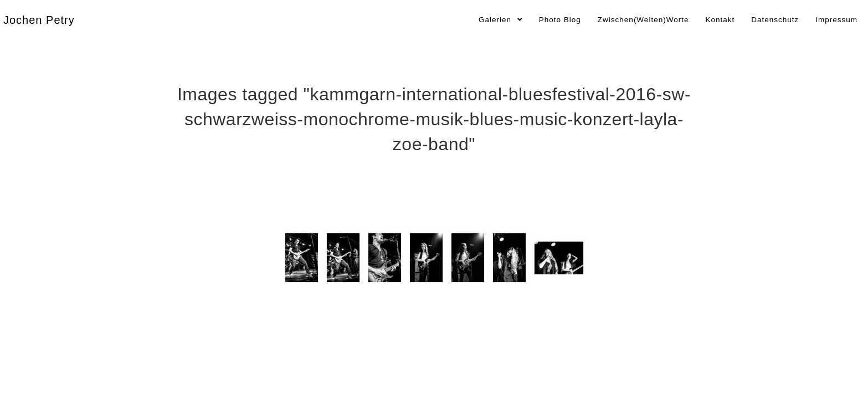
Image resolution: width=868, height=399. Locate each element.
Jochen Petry (39, 20)
